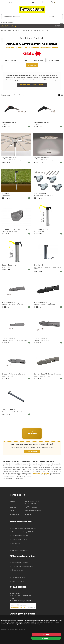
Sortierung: (6, 95)
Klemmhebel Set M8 (42, 122)
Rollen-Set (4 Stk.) (41, 193)
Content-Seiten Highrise (9, 30)
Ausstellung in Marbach (20, 562)
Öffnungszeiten (17, 570)
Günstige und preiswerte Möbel (23, 566)
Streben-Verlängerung (11, 302)
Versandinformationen (20, 547)
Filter (59, 26)
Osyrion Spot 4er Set (42, 158)
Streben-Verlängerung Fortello (14, 374)
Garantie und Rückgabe (20, 535)
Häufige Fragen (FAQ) (19, 539)
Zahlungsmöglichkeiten (20, 550)
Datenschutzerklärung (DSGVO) (23, 532)
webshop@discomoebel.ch (33, 510)
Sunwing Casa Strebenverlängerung (48, 374)
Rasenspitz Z (7, 193)
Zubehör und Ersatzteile (40, 30)
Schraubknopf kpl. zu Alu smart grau (16, 229)
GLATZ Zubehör (25, 30)
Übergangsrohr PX (9, 409)
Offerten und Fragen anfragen (32, 85)
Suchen (52, 17)
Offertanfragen (8, 22)
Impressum (16, 543)
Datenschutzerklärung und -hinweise (13, 633)
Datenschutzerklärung (33, 627)
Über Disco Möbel (18, 581)
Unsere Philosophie (18, 577)
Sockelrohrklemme (41, 229)
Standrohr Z (39, 265)
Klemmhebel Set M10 (10, 122)
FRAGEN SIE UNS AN (32, 451)
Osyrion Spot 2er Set (10, 158)
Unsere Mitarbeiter (18, 573)
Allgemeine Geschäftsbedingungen (24, 528)
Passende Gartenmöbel (41, 473)
